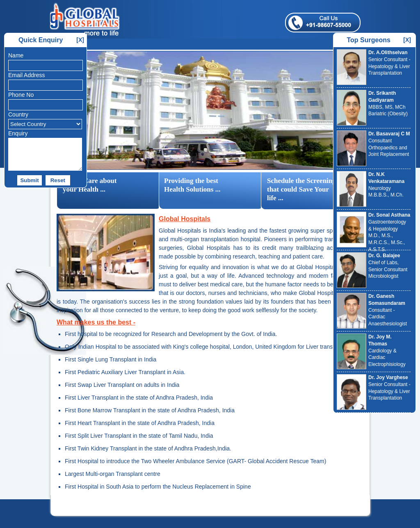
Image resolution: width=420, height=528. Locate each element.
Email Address (26, 75)
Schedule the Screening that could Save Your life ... (301, 189)
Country (18, 114)
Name (16, 55)
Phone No (21, 95)
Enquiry (18, 133)
